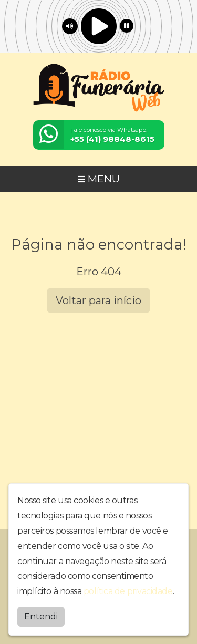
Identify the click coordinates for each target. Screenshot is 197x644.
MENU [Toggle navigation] (99, 179)
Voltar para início (98, 300)
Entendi (41, 616)
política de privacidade (128, 591)
